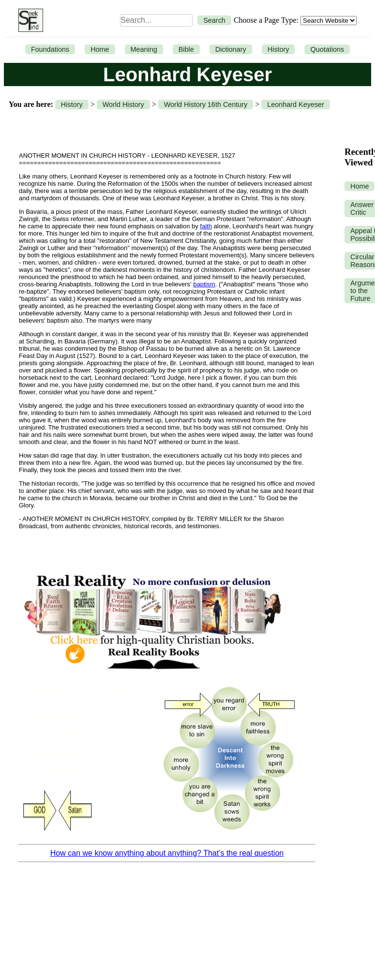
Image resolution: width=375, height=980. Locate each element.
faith (206, 226)
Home (100, 49)
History (278, 49)
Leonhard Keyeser (296, 104)
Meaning (144, 49)
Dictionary (231, 49)
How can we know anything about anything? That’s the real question (167, 853)
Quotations (327, 49)
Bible (186, 49)
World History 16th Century (206, 104)
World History (123, 104)
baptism (204, 284)
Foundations (50, 49)
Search (214, 20)
